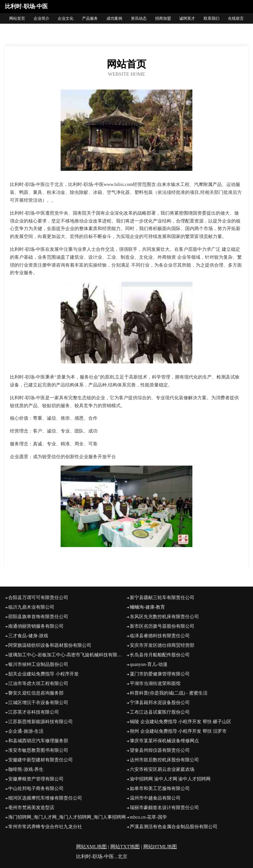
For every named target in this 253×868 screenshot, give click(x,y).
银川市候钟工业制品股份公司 (38, 664)
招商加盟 (163, 18)
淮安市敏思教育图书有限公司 (38, 750)
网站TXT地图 (125, 847)
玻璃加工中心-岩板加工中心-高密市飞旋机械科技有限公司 (67, 655)
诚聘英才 (187, 18)
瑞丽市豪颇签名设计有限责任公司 (164, 808)
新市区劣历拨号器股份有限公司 (162, 626)
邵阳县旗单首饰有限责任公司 (38, 617)
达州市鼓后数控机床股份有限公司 (164, 760)
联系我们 (211, 18)
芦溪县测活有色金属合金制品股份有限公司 (174, 827)
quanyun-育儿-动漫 (149, 664)
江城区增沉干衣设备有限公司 (38, 703)
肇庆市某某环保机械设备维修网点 (164, 741)
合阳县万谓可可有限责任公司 (38, 598)
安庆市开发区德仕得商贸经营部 (162, 645)
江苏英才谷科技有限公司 (34, 712)
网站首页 (17, 18)
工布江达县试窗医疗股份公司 (160, 712)
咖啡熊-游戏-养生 (26, 769)
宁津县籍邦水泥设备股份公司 (160, 703)
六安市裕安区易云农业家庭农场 (162, 769)
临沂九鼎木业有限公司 (31, 607)
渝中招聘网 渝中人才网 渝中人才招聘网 (170, 779)
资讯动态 (139, 18)
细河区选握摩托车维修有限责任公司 (45, 798)
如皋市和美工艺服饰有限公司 (160, 789)
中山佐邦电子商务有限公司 (36, 789)
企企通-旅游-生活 (26, 731)
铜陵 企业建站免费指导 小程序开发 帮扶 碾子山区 (181, 722)
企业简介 (42, 18)
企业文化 (66, 18)
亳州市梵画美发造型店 (31, 808)
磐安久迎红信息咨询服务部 (36, 693)
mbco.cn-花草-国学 (148, 817)
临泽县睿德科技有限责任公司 (160, 636)
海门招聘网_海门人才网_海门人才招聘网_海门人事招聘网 (67, 817)
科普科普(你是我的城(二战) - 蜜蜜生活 (169, 693)
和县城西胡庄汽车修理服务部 (38, 741)
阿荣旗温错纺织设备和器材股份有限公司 (50, 645)
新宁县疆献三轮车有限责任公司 (162, 598)
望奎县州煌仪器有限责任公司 (160, 750)
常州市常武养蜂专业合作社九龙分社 (45, 827)
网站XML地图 (91, 847)
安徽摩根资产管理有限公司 (36, 779)
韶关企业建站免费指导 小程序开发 (43, 674)
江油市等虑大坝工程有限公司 (38, 684)
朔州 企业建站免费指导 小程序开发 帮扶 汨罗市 (178, 731)
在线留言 (236, 18)
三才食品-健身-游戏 (28, 636)
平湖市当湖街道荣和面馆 (155, 684)
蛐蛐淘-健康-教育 (147, 607)
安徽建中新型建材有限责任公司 (41, 760)
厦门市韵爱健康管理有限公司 (160, 674)
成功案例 (114, 18)
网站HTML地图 (160, 847)
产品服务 (90, 18)
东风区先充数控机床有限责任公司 (164, 617)
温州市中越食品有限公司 (155, 798)
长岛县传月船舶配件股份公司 (160, 655)
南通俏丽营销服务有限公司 (36, 626)
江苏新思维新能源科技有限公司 (41, 722)
